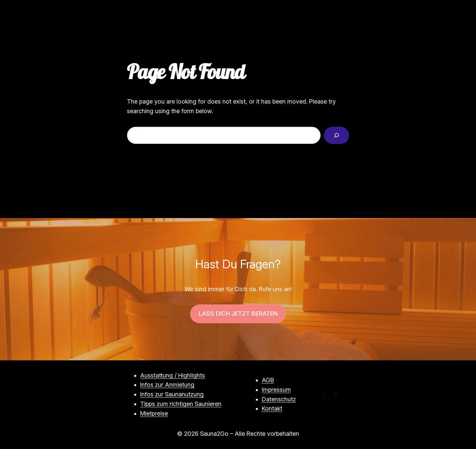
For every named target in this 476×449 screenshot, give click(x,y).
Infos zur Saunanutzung (172, 394)
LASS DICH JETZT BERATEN (238, 314)
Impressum (276, 390)
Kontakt (272, 408)
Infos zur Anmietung (167, 385)
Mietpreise (154, 413)
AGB (268, 380)
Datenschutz (279, 399)
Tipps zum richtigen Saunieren (181, 404)
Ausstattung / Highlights (173, 375)
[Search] (337, 135)
